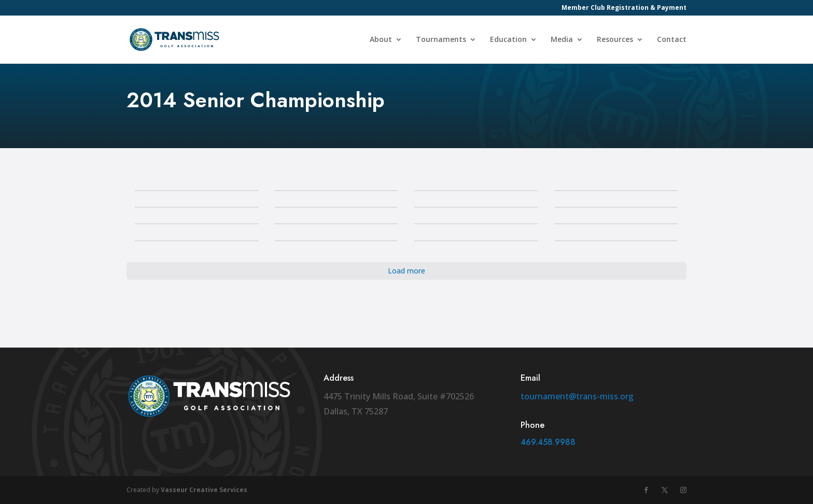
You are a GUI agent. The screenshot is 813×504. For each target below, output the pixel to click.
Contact (672, 40)
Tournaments (441, 40)
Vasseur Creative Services (204, 490)
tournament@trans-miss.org (577, 396)
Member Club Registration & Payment (624, 8)
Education (508, 40)
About (381, 40)
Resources (615, 40)
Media (562, 40)
